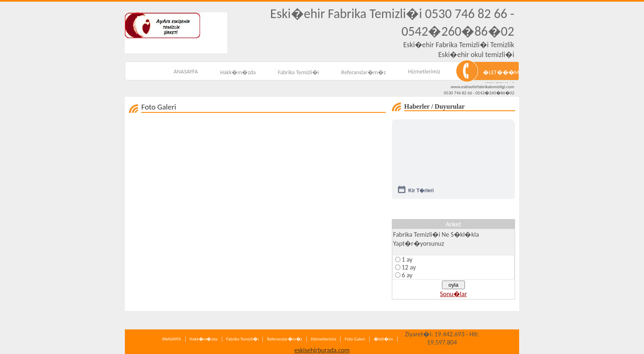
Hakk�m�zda (238, 72)
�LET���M (501, 72)
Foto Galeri (355, 339)
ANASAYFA (186, 72)
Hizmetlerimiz (424, 72)
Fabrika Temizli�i (299, 72)
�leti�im (383, 339)
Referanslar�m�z (364, 72)
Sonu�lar (453, 294)
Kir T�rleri (421, 192)
